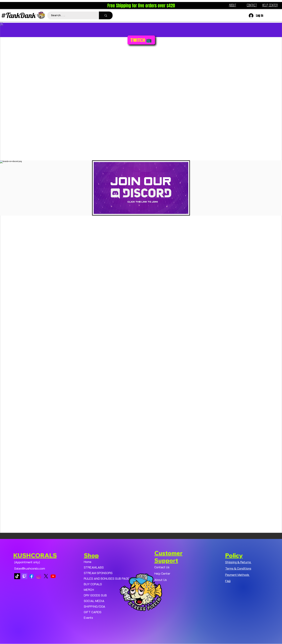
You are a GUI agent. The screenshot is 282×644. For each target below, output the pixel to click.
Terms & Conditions (238, 568)
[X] (46, 576)
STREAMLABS (94, 567)
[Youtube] (53, 576)
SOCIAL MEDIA (94, 601)
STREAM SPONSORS (98, 573)
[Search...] (71, 15)
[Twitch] (24, 576)
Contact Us (162, 567)
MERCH (89, 590)
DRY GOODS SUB (95, 595)
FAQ (228, 581)
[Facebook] (32, 576)
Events (88, 618)
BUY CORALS (93, 584)
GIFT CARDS (93, 612)
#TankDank (18, 15)
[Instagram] (39, 576)
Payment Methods (237, 575)
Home (88, 562)
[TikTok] (17, 576)
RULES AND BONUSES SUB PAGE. (105, 578)
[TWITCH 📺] (141, 40)
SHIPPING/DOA (95, 606)
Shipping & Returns (238, 562)
